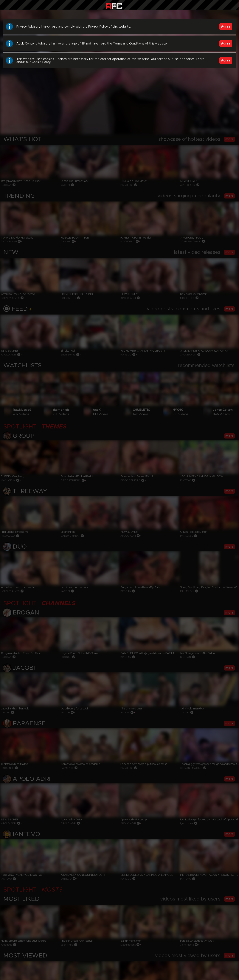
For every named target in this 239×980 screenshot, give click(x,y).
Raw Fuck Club (114, 6)
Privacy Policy (98, 27)
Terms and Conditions (129, 44)
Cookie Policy (41, 62)
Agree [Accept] (226, 27)
